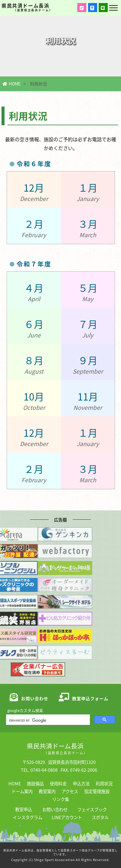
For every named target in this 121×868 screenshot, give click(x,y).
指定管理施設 (97, 791)
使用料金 (58, 783)
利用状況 (104, 783)
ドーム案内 (22, 791)
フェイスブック (92, 809)
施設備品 (35, 783)
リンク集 (61, 799)
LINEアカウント (67, 817)
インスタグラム (27, 817)
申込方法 (81, 783)
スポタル (100, 817)
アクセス (70, 791)
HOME (11, 84)
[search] (47, 720)
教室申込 (24, 809)
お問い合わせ (55, 809)
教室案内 (47, 791)
